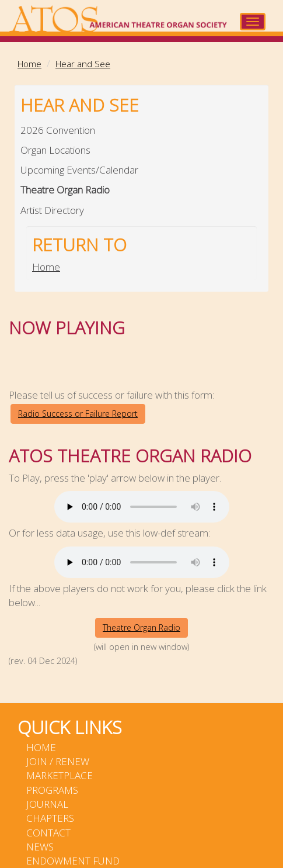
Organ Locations (55, 150)
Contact (48, 833)
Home (29, 64)
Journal (47, 804)
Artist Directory (52, 210)
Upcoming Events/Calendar (79, 170)
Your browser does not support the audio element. (142, 507)
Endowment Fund (73, 861)
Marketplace (60, 775)
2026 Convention (58, 130)
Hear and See (83, 64)
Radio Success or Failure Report (78, 414)
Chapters (50, 818)
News (40, 847)
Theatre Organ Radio (65, 190)
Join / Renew (58, 761)
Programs (52, 790)
